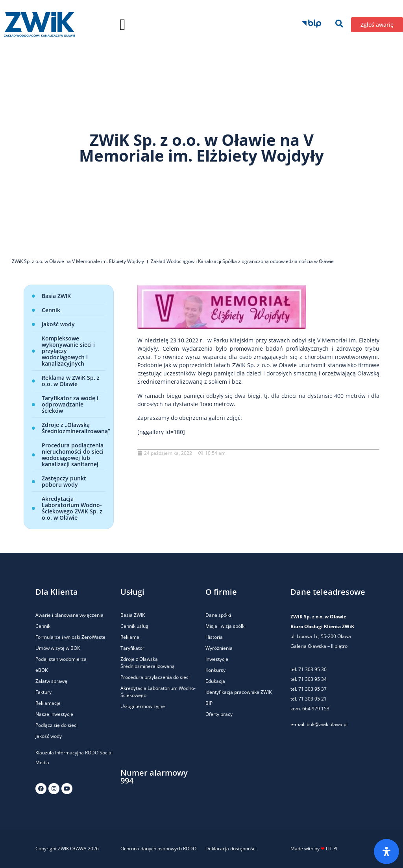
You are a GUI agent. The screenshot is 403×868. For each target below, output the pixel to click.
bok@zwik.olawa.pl (327, 724)
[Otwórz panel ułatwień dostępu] (386, 851)
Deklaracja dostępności (231, 849)
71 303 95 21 (312, 699)
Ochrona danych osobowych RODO (158, 849)
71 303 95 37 (312, 689)
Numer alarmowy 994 (154, 777)
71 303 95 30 (312, 669)
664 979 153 (316, 709)
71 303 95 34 (312, 679)
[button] (123, 25)
